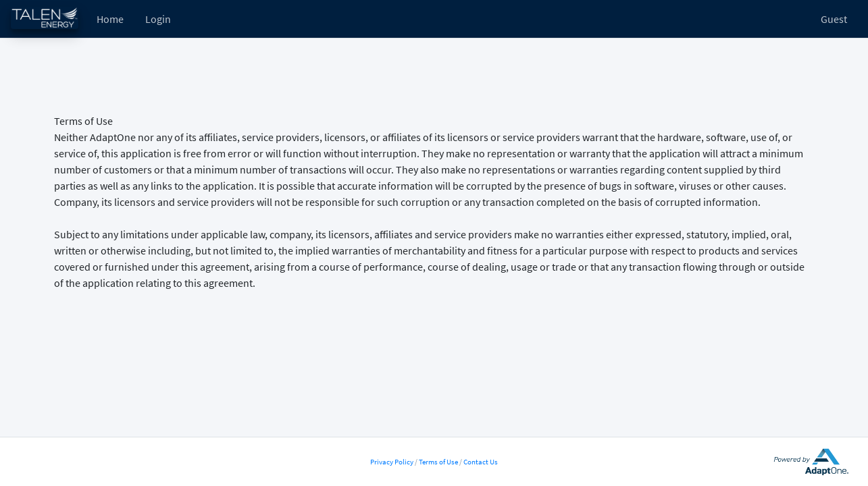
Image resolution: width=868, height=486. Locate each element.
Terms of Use (438, 462)
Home (110, 19)
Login (158, 19)
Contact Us (481, 462)
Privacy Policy (392, 462)
